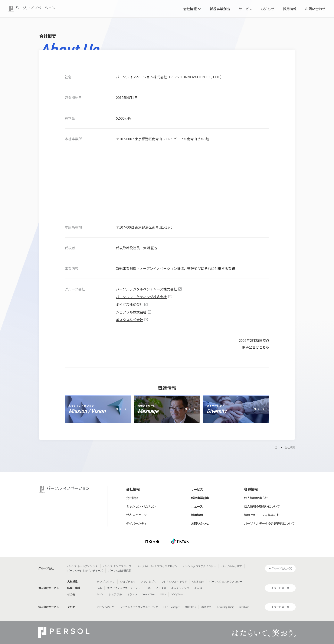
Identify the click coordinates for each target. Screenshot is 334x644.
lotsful (100, 594)
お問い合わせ (315, 9)
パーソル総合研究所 (120, 571)
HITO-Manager (171, 607)
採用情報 (290, 9)
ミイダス (161, 588)
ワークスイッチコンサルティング (139, 607)
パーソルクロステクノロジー (199, 566)
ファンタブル (148, 582)
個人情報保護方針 (256, 498)
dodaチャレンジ (180, 588)
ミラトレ (132, 594)
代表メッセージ (137, 515)
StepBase (244, 607)
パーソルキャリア (232, 566)
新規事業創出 (220, 9)
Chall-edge (198, 582)
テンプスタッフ (106, 582)
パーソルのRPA (106, 607)
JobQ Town (177, 594)
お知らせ (268, 9)
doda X (198, 588)
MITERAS (190, 607)
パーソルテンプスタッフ (117, 566)
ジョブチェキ (128, 582)
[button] (192, 9)
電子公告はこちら (256, 347)
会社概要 (290, 447)
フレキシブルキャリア (174, 582)
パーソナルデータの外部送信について (269, 523)
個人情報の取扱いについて (262, 506)
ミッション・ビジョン (141, 506)
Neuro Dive (148, 594)
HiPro (163, 594)
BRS (148, 588)
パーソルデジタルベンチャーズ (85, 571)
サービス (245, 9)
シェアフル (115, 594)
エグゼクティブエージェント (124, 588)
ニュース (197, 506)
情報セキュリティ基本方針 (262, 515)
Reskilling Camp (225, 607)
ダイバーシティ (136, 523)
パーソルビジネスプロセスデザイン (157, 566)
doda (99, 588)
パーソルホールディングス (82, 566)
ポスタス (206, 607)
